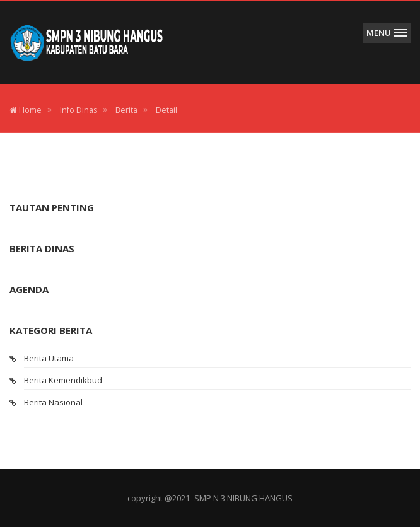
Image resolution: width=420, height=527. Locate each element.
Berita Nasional (53, 402)
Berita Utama (49, 358)
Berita (126, 110)
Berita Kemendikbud (63, 380)
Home (26, 110)
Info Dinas (79, 110)
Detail (166, 110)
